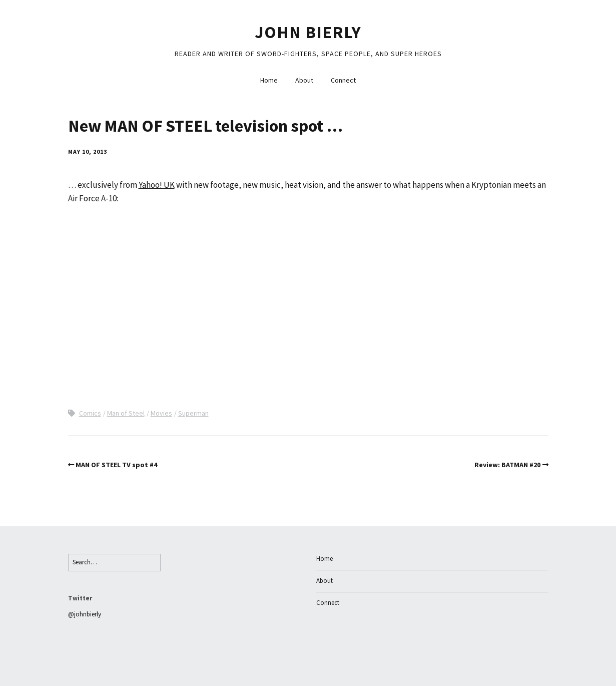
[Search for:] (114, 563)
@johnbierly (85, 614)
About (304, 80)
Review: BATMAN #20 (507, 465)
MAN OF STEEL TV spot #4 (116, 465)
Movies (161, 413)
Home (269, 80)
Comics (90, 413)
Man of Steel (126, 413)
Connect (343, 80)
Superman (193, 413)
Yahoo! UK (157, 185)
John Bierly (308, 32)
